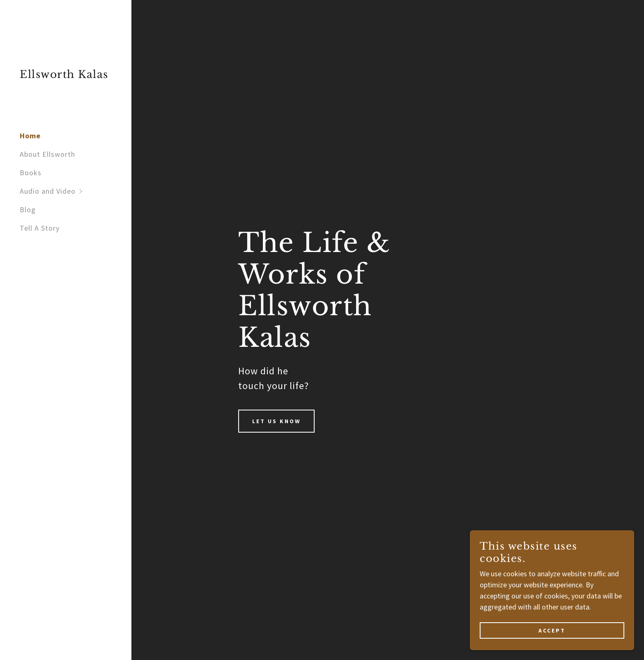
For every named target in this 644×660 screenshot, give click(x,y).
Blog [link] (28, 210)
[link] (64, 75)
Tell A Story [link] (40, 228)
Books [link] (31, 173)
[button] (76, 191)
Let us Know (276, 421)
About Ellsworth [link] (47, 154)
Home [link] (30, 136)
